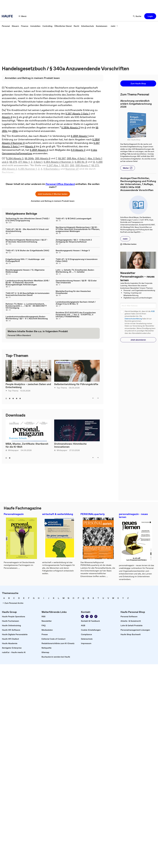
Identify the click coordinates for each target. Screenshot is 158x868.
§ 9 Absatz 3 (78, 150)
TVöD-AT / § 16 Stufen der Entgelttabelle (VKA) (27, 250)
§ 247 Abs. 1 (53, 165)
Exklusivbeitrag (63, 362)
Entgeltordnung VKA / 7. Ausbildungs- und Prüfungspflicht (25, 260)
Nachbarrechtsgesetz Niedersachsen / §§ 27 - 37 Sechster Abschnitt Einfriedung (27, 241)
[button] (150, 16)
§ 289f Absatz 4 (39, 150)
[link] (6, 26)
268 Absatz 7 (83, 165)
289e (15, 131)
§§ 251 (65, 165)
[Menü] (23, 16)
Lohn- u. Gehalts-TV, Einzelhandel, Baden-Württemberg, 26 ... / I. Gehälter (75, 271)
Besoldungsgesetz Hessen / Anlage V (73, 250)
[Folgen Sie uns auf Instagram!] (91, 616)
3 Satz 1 (38, 162)
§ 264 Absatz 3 (15, 158)
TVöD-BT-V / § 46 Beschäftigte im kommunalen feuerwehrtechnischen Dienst (27, 294)
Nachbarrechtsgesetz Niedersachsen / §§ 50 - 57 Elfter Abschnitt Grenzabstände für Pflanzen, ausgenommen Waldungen (78, 229)
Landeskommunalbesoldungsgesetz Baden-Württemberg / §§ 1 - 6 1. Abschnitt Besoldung (27, 317)
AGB (153, 311)
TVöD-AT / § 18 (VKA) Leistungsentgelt (73, 218)
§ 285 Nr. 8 (81, 162)
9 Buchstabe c (52, 169)
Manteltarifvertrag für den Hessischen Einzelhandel (73, 292)
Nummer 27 (72, 169)
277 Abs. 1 (24, 162)
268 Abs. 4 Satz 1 (77, 158)
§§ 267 (62, 158)
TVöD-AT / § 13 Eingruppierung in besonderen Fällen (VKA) (77, 260)
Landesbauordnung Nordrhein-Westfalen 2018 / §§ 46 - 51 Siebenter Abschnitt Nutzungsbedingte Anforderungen (27, 283)
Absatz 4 (7, 117)
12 (94, 162)
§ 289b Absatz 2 (71, 128)
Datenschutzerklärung (133, 319)
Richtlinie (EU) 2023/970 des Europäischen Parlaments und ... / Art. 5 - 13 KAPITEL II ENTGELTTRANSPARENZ (76, 315)
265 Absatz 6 (43, 158)
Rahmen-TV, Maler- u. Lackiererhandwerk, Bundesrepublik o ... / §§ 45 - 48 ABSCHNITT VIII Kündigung (26, 306)
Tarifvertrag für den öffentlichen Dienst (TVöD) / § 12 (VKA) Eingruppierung (28, 219)
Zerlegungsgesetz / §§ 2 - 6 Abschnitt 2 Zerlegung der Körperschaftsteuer (74, 241)
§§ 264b (29, 158)
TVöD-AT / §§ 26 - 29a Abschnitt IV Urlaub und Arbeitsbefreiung (27, 230)
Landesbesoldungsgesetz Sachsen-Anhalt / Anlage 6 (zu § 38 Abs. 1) (76, 303)
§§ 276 (13, 162)
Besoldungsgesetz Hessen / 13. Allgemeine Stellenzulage (25, 271)
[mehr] (114, 26)
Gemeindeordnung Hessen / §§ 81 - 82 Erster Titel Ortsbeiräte (76, 282)
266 (72, 165)
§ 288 (99, 162)
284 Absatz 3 (9, 169)
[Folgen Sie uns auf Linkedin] (82, 616)
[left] (93, 398)
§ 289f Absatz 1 (80, 136)
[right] (98, 398)
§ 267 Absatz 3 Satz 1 (78, 114)
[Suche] (137, 16)
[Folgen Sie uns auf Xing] (87, 616)
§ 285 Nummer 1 (28, 169)
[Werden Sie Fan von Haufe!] (96, 616)
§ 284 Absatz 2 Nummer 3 (59, 162)
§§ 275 (95, 165)
